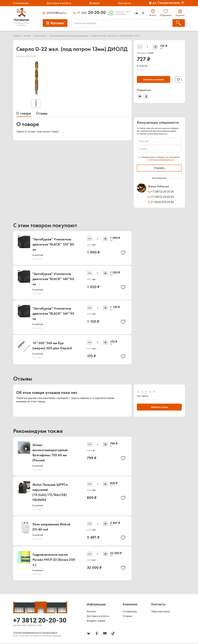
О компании (21, 3)
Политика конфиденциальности (27, 633)
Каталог (91, 612)
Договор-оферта (50, 633)
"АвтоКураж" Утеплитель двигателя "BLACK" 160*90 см (53, 314)
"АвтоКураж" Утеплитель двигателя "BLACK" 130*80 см (53, 244)
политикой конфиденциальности (162, 160)
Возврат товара (96, 622)
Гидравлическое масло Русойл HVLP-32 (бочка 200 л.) (54, 560)
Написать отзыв (159, 408)
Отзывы (42, 113)
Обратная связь (161, 612)
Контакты (125, 3)
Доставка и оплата (59, 3)
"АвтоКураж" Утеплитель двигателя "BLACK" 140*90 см (53, 279)
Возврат (95, 3)
